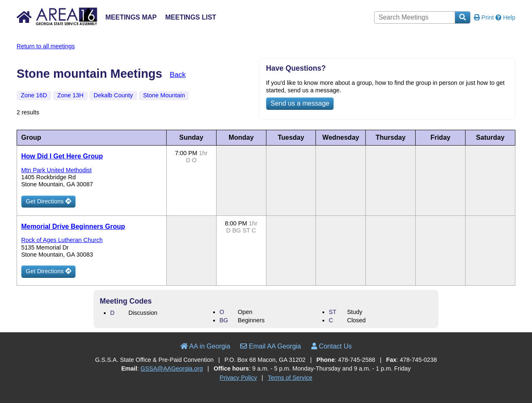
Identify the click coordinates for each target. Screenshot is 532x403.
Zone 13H (70, 95)
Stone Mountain (164, 95)
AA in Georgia (205, 346)
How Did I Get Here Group (62, 156)
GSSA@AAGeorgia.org (172, 368)
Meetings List (191, 17)
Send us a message (300, 103)
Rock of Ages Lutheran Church (62, 240)
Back (177, 74)
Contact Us (332, 346)
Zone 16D (34, 95)
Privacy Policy (239, 378)
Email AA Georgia (271, 346)
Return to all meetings (46, 46)
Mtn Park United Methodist (57, 170)
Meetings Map (131, 17)
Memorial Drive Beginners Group (73, 226)
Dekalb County (113, 95)
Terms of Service (290, 378)
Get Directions (48, 201)
